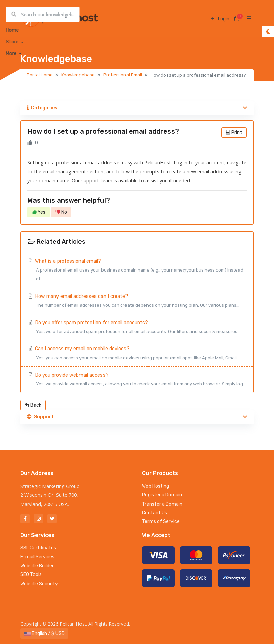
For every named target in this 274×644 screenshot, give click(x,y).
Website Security (39, 584)
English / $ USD (44, 633)
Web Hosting (156, 486)
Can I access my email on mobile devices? (137, 354)
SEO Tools (31, 575)
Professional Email (123, 75)
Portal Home (40, 75)
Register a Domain (162, 495)
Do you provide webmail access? (137, 380)
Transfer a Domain (162, 504)
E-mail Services (37, 557)
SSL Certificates (38, 548)
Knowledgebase (78, 75)
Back (33, 405)
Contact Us (155, 513)
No (61, 212)
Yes (39, 212)
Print (234, 133)
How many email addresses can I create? (137, 302)
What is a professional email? (137, 271)
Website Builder (37, 566)
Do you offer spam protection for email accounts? (137, 328)
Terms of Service (161, 522)
